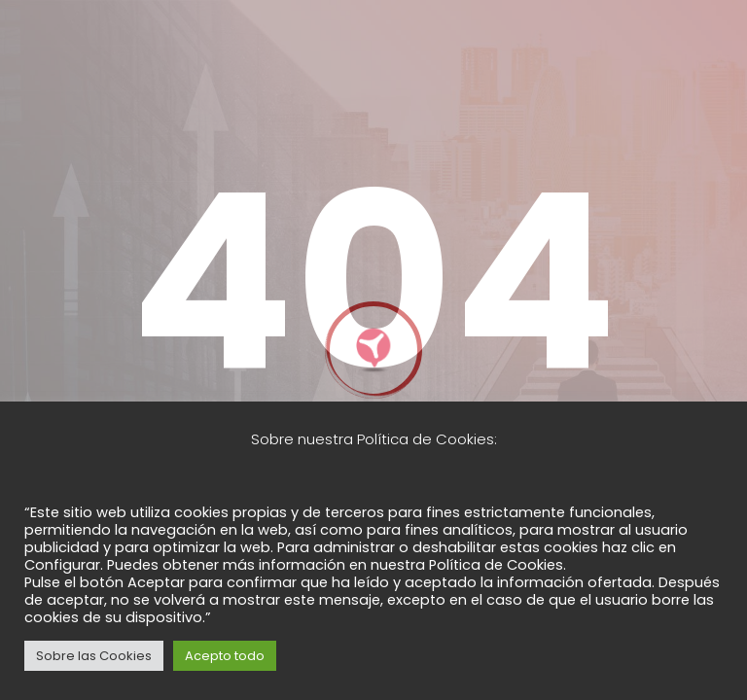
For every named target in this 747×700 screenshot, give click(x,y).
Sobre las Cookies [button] (94, 656)
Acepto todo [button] (225, 656)
